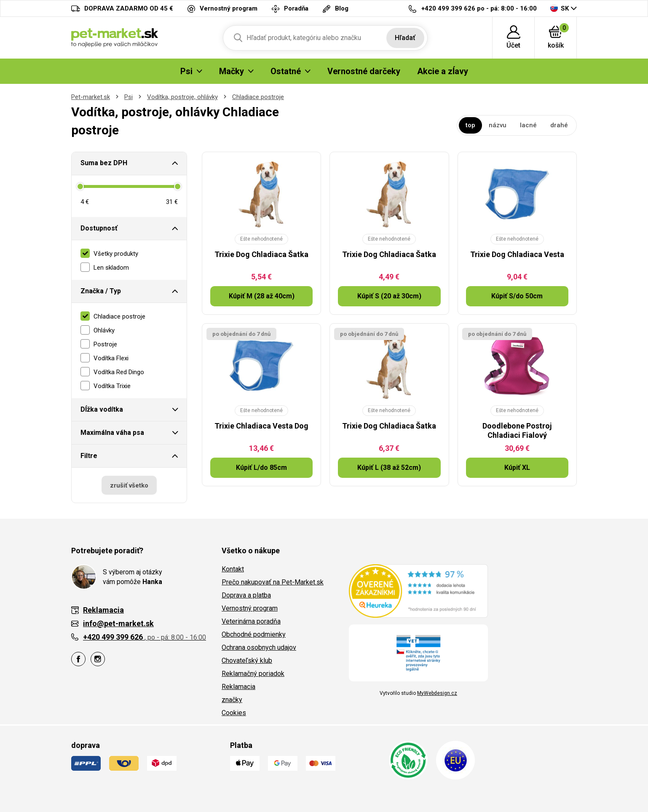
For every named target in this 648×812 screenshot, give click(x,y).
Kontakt (233, 569)
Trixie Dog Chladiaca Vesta (517, 254)
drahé (559, 125)
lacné (528, 125)
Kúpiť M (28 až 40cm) (262, 296)
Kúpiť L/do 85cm (261, 468)
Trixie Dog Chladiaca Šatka (261, 254)
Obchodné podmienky (254, 634)
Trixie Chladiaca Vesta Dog (261, 426)
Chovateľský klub (247, 661)
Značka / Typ (101, 291)
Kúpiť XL (517, 468)
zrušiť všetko (129, 485)
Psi (129, 97)
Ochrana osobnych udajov (259, 647)
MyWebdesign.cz (437, 693)
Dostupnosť (99, 228)
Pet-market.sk (91, 97)
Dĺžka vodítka (102, 409)
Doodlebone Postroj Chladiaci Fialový (517, 430)
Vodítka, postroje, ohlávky (182, 97)
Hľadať (405, 38)
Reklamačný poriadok (253, 674)
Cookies (234, 713)
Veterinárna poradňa (251, 621)
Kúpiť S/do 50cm (517, 296)
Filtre (89, 456)
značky (232, 700)
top (470, 125)
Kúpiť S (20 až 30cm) (389, 296)
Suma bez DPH (104, 163)
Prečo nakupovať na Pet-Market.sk (273, 582)
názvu (498, 125)
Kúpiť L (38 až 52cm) (389, 468)
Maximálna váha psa (112, 433)
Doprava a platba (246, 595)
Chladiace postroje (258, 97)
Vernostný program (250, 608)
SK (560, 8)
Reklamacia (238, 687)
